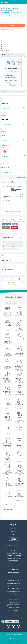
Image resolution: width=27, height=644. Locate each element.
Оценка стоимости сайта (13, 587)
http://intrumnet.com (6, 124)
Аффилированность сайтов (14, 569)
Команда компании (7, 273)
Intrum (3, 113)
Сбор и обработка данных (8, 51)
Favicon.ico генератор (13, 611)
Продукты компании (7, 270)
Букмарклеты (13, 531)
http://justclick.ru (5, 140)
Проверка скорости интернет (13, 603)
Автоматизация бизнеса (7, 10)
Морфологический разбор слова (13, 562)
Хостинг (3, 39)
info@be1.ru (13, 639)
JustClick (4, 129)
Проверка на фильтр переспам (13, 571)
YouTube (15, 227)
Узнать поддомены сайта (13, 588)
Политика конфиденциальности (13, 636)
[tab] (7, 304)
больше (5, 206)
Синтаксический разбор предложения (14, 614)
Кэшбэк (3, 49)
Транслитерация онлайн (13, 607)
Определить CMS (13, 595)
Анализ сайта (14, 549)
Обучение (4, 43)
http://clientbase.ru (17, 186)
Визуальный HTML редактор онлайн (13, 609)
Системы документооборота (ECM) (13, 246)
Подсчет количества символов (13, 606)
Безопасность (5, 47)
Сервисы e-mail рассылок (11, 249)
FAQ (13, 533)
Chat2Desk (4, 97)
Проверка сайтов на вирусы (14, 573)
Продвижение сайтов (7, 29)
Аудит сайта (13, 550)
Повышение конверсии (7, 41)
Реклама (3, 37)
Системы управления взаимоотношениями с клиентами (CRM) (12, 13)
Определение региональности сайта (14, 585)
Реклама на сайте (13, 642)
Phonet (3, 161)
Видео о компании (7, 266)
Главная (3, 9)
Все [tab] (3, 303)
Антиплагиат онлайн (13, 552)
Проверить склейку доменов (13, 592)
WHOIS (13, 593)
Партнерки (4, 45)
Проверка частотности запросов (13, 580)
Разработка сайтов (6, 33)
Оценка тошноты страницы (14, 557)
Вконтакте (6, 224)
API (13, 535)
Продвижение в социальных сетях (10, 31)
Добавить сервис (20, 177)
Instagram (6, 227)
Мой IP (13, 612)
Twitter (15, 224)
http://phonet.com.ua (6, 172)
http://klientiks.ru (5, 156)
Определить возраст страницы (13, 584)
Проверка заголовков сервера (13, 559)
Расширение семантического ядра (14, 554)
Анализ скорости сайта (13, 560)
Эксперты (13, 530)
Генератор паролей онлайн (13, 604)
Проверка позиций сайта (13, 582)
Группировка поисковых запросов (13, 555)
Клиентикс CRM (6, 145)
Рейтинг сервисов (12, 9)
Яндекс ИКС (13, 590)
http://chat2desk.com (6, 108)
